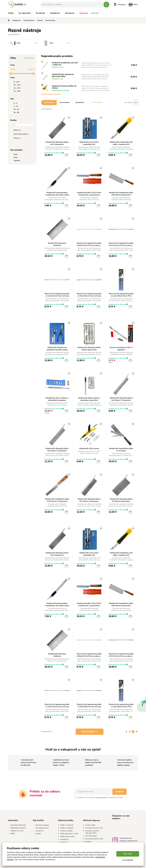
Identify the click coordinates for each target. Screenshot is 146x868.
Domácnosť (71, 13)
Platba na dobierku (67, 828)
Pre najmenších (26, 13)
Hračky (12, 13)
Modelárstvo (56, 13)
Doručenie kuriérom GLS (94, 828)
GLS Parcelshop (91, 836)
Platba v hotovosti (67, 825)
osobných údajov (101, 798)
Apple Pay (64, 842)
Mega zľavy (84, 13)
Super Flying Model (20, 134)
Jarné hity (95, 13)
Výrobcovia (39, 831)
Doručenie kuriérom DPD (94, 839)
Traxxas (16, 138)
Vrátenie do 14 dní (17, 831)
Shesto (16, 130)
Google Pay (64, 839)
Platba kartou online (67, 836)
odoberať (120, 792)
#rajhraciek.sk (126, 839)
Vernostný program (42, 825)
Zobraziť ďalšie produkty (52, 94)
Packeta (88, 842)
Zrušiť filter (29, 58)
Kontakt (38, 834)
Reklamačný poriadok (18, 828)
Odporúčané (49, 103)
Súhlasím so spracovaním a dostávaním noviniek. (101, 798)
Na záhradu (41, 13)
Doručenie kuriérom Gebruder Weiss (92, 832)
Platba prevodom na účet (69, 834)
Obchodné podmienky (18, 825)
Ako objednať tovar (42, 828)
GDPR (12, 834)
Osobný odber (90, 825)
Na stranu (128, 103)
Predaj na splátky (66, 831)
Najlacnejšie (65, 103)
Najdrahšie (80, 103)
